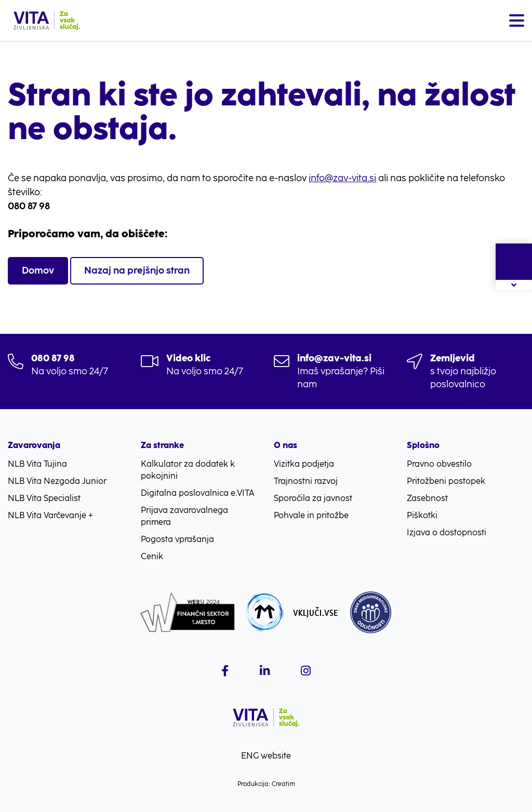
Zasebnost (427, 498)
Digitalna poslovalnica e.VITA (198, 493)
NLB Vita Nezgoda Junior (57, 481)
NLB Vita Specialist (44, 498)
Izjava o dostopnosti (447, 532)
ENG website (266, 756)
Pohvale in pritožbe (311, 515)
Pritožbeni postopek (446, 481)
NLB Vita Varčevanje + (50, 515)
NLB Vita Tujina (37, 464)
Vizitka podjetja (304, 464)
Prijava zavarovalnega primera (184, 516)
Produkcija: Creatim (266, 784)
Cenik (152, 556)
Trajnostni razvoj (306, 481)
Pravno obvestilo (439, 464)
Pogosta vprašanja (177, 539)
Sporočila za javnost (313, 498)
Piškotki (422, 515)
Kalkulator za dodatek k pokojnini (188, 470)
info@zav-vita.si (342, 178)
